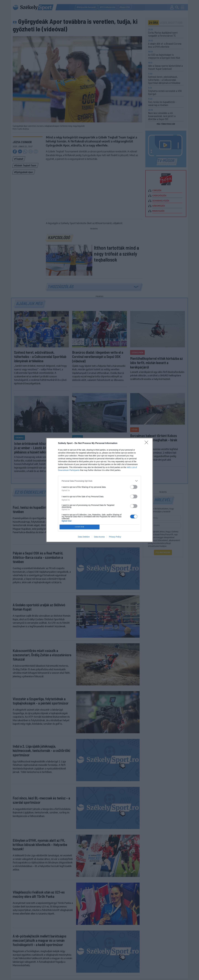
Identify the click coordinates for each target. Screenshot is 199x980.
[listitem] (99, 481)
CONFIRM (80, 527)
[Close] (147, 443)
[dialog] (99, 490)
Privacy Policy (115, 537)
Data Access (99, 537)
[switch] (134, 487)
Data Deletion (84, 537)
